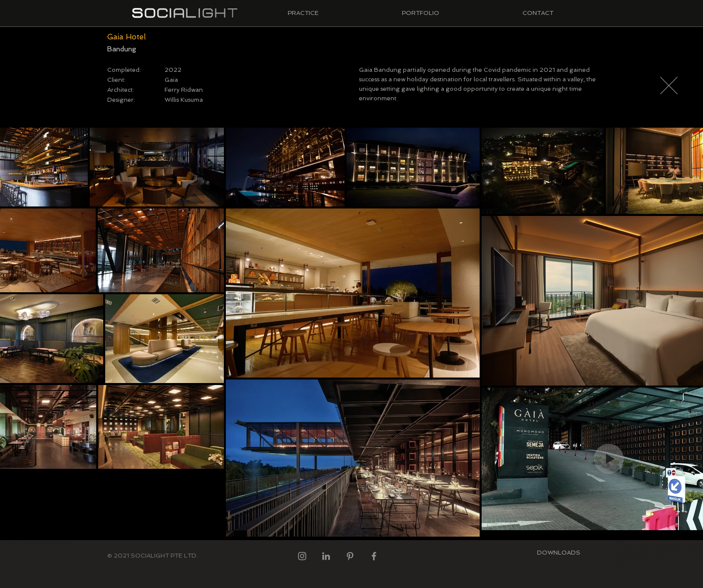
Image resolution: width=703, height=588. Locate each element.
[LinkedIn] (326, 556)
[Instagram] (302, 556)
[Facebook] (374, 556)
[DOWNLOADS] (558, 553)
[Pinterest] (350, 556)
